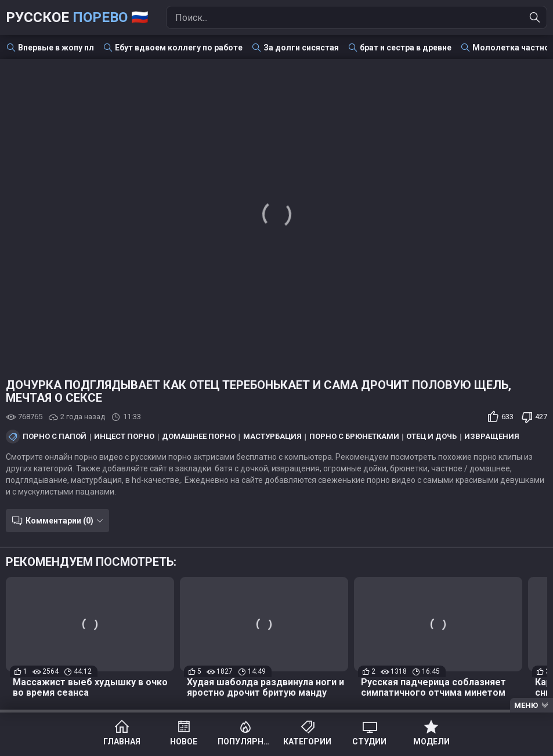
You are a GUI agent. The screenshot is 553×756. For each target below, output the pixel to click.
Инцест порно (124, 437)
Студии (369, 742)
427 (541, 417)
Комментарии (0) (59, 521)
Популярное (246, 742)
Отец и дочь (431, 437)
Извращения (492, 437)
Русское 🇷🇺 (77, 17)
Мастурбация (272, 437)
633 (507, 417)
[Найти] (535, 17)
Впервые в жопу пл (56, 48)
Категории (307, 742)
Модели (431, 742)
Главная (122, 742)
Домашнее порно (199, 437)
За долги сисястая (301, 48)
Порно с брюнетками (354, 437)
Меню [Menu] (526, 705)
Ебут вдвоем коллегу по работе (179, 48)
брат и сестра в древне (406, 48)
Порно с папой (55, 437)
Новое (184, 742)
